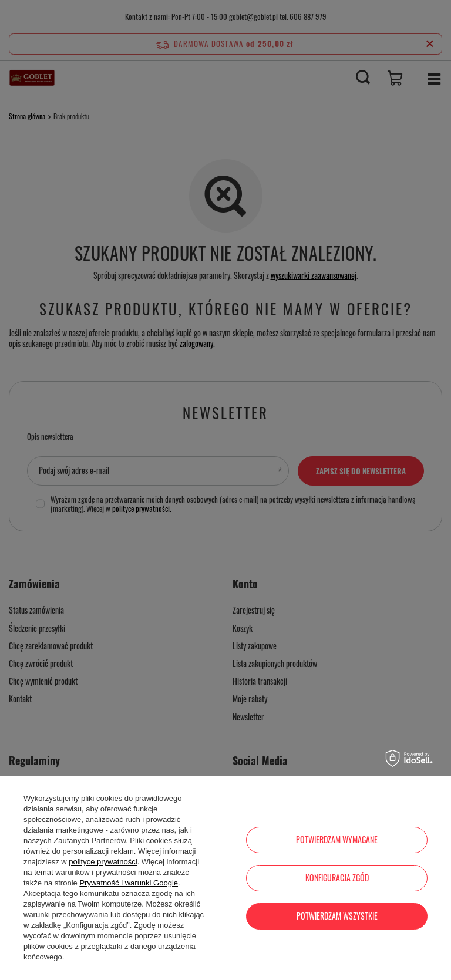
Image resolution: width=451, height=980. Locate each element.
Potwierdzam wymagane (337, 839)
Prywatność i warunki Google (129, 883)
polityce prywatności (103, 862)
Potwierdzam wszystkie (337, 916)
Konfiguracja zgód (337, 878)
